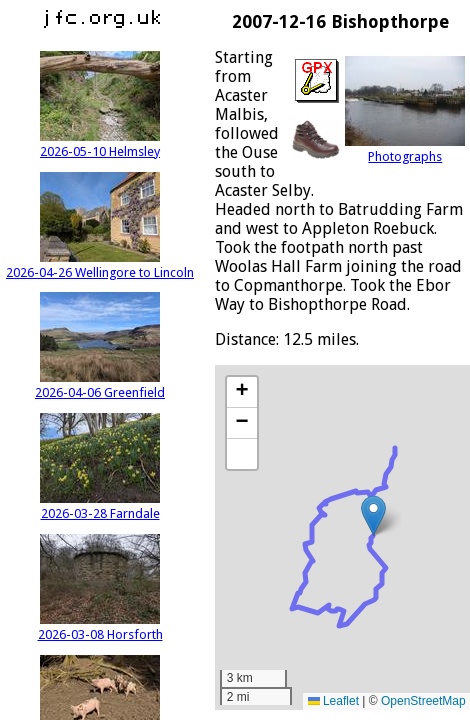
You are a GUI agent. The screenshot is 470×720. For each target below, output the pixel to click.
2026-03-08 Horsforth (100, 627)
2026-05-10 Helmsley (100, 144)
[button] (373, 515)
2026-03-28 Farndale (100, 506)
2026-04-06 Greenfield (100, 385)
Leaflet (333, 701)
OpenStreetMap (423, 701)
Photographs (405, 149)
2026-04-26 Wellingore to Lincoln (100, 265)
